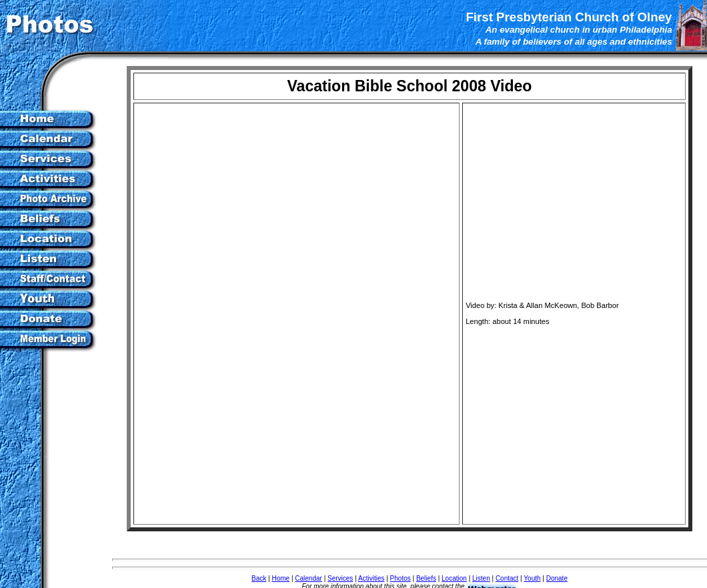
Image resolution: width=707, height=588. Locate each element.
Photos (401, 578)
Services (340, 578)
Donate (557, 578)
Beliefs (426, 578)
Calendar (308, 578)
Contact (507, 578)
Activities (371, 578)
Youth (532, 578)
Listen (481, 578)
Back (259, 578)
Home (280, 578)
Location (454, 578)
